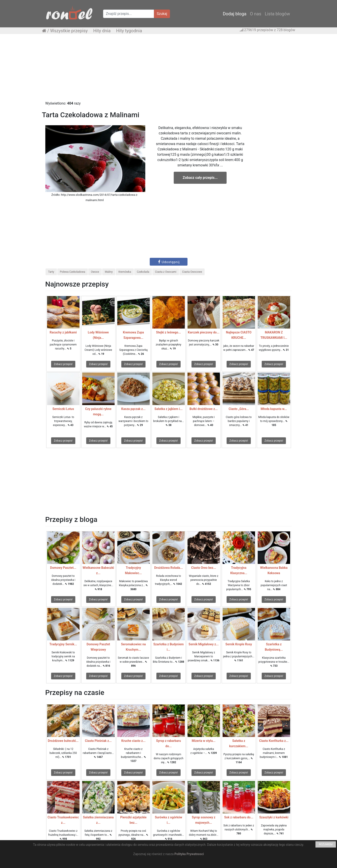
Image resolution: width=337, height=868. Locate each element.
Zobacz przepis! (63, 364)
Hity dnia (102, 31)
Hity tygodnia (129, 31)
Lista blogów (277, 14)
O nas (256, 14)
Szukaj (162, 14)
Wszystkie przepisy (69, 31)
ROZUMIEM (326, 844)
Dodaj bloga (235, 14)
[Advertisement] (169, 70)
